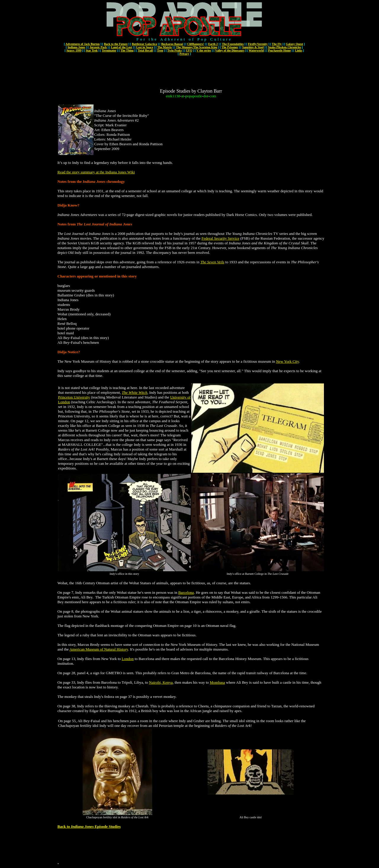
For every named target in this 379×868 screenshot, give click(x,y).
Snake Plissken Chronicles (285, 47)
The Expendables (233, 44)
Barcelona (186, 592)
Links (298, 50)
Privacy (184, 54)
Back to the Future (116, 44)
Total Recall (145, 50)
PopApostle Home (279, 50)
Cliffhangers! (196, 44)
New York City (288, 361)
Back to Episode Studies (89, 826)
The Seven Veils (212, 262)
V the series (204, 50)
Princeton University (74, 397)
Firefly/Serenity (258, 44)
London (128, 659)
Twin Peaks (175, 50)
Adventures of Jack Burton (83, 44)
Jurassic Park (98, 47)
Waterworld (256, 50)
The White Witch (135, 392)
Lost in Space (145, 47)
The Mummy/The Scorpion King (197, 47)
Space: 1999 (74, 50)
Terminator (109, 50)
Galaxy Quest (294, 44)
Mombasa (217, 682)
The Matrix (164, 47)
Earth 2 (213, 44)
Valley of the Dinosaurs (230, 50)
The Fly (277, 44)
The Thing (127, 50)
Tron (160, 50)
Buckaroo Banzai (172, 44)
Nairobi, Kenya (161, 682)
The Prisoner (230, 47)
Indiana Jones (76, 47)
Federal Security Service (220, 238)
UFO (189, 50)
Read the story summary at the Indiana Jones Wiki (96, 172)
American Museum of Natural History (99, 649)
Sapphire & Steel (253, 47)
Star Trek (92, 50)
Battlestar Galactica (144, 44)
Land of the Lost (122, 47)
